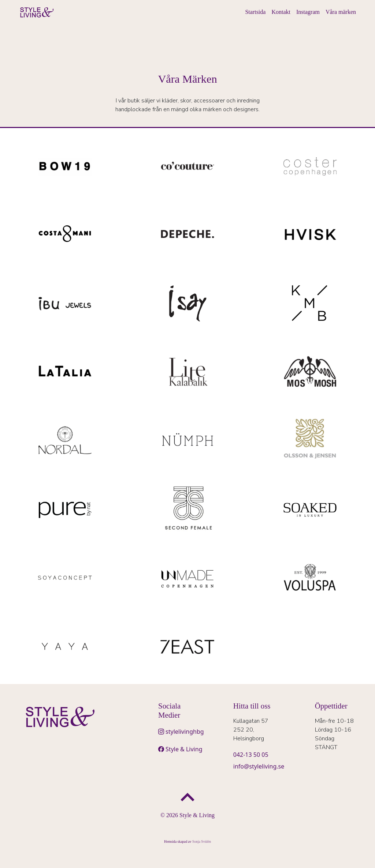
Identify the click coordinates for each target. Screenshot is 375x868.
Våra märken (341, 12)
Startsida (255, 12)
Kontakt (281, 12)
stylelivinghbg (185, 732)
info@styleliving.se (259, 766)
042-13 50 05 (251, 755)
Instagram (308, 12)
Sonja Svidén (202, 841)
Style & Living (184, 749)
